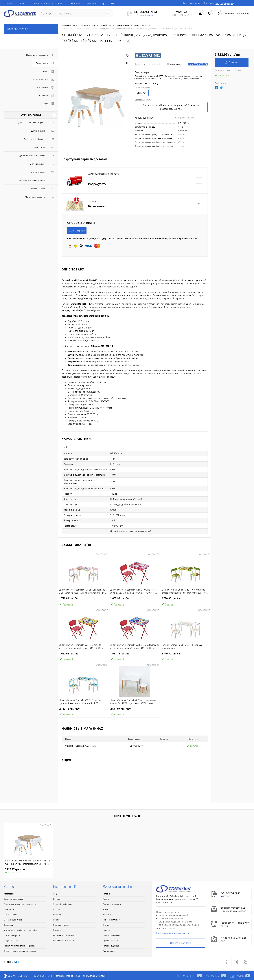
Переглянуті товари (127, 816)
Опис (49, 71)
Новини (106, 930)
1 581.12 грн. (134, 655)
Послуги (57, 930)
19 (53, 189)
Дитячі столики (38, 172)
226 (52, 156)
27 (53, 139)
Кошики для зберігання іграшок (31, 180)
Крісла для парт (38, 189)
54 (53, 180)
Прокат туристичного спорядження (20, 946)
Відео (49, 104)
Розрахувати (97, 184)
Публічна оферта (110, 941)
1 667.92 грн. (134, 600)
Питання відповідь (111, 946)
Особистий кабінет (111, 935)
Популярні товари (61, 925)
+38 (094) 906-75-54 (146, 12)
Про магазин (109, 951)
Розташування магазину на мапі (172, 933)
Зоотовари (8, 925)
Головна (8, 4)
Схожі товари (45, 88)
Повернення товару (96, 4)
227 (52, 147)
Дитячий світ (9, 909)
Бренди (56, 899)
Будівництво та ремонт (14, 899)
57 (53, 197)
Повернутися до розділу (40, 55)
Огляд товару (45, 63)
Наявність (46, 96)
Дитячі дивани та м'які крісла (32, 123)
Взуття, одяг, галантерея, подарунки (20, 904)
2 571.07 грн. (135, 710)
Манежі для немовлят (35, 197)
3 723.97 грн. (15, 869)
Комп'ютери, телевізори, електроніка (20, 930)
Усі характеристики (184, 118)
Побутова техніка (11, 941)
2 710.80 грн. (83, 600)
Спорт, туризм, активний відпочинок (20, 951)
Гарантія (23, 4)
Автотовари (9, 894)
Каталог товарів (31, 29)
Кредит (62, 4)
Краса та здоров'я (12, 935)
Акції (55, 894)
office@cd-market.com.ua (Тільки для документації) (81, 976)
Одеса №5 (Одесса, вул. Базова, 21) (81, 746)
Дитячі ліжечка (38, 131)
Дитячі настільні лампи (34, 139)
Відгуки (106, 925)
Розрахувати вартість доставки (84, 159)
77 (53, 164)
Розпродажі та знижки (63, 941)
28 (53, 123)
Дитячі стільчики (37, 164)
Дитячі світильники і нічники (32, 156)
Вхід (185, 3)
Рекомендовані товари (63, 935)
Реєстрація (194, 3)
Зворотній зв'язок (180, 943)
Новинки (57, 920)
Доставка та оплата (43, 4)
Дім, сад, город (10, 915)
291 (52, 172)
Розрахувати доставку (228, 71)
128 (52, 131)
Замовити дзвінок (146, 15)
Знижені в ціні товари (13, 920)
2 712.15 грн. (83, 710)
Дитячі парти (39, 147)
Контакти (76, 4)
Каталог (57, 909)
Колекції (57, 915)
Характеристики (44, 79)
